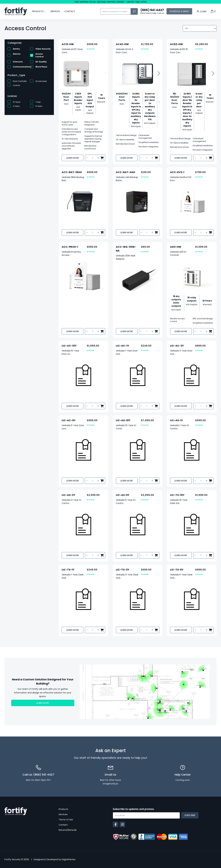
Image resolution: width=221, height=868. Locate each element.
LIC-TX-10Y (177, 495)
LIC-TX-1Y (68, 570)
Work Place (41, 67)
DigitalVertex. (69, 859)
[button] (159, 74)
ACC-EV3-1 (177, 172)
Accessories (41, 81)
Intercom (18, 62)
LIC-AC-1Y (122, 346)
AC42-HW (122, 44)
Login (201, 11)
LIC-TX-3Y (123, 570)
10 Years (17, 102)
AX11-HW (176, 247)
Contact (70, 11)
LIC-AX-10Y (123, 420)
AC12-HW (68, 44)
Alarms (17, 54)
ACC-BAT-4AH (125, 172)
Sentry (16, 49)
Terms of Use (66, 820)
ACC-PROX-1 (70, 247)
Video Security (43, 49)
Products (38, 11)
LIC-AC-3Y (177, 346)
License (16, 85)
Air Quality (41, 62)
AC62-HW (176, 44)
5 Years (39, 106)
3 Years (16, 106)
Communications (22, 67)
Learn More (73, 158)
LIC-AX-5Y (123, 495)
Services (55, 11)
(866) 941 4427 (152, 11)
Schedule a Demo (179, 11)
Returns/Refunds (68, 830)
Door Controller (20, 81)
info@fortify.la (110, 784)
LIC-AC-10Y (69, 346)
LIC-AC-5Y (69, 420)
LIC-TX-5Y (177, 570)
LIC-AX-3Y (68, 495)
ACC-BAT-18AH (72, 172)
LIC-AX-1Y (176, 420)
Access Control (40, 55)
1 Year (38, 102)
